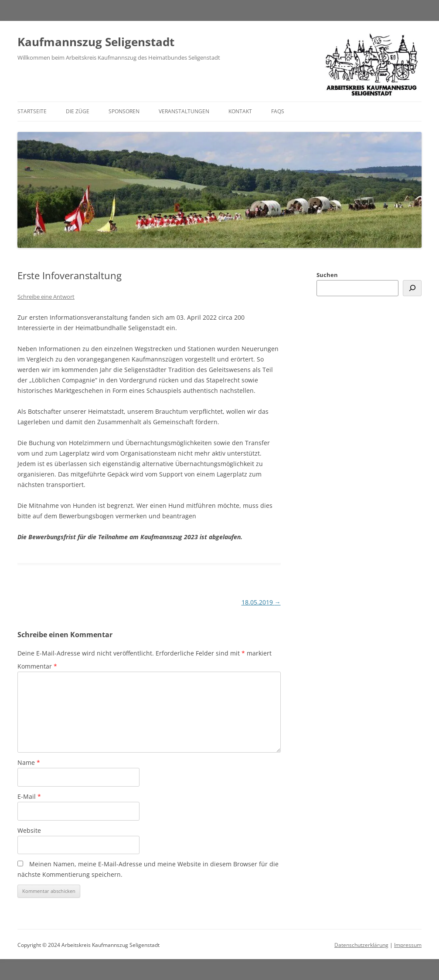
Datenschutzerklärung (361, 945)
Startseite (32, 111)
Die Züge (78, 111)
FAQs (278, 111)
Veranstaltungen (184, 111)
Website (29, 830)
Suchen (327, 275)
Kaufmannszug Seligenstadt (96, 42)
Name (29, 762)
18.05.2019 (261, 602)
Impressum (408, 945)
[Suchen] (412, 288)
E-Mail (29, 796)
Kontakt (240, 111)
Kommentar (37, 666)
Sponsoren (124, 111)
